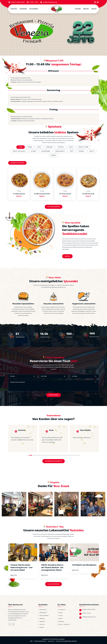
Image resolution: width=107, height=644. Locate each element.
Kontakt (94, 9)
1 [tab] (29, 455)
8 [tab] (44, 455)
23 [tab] (75, 455)
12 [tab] (52, 455)
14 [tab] (56, 455)
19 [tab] (67, 455)
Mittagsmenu (43, 613)
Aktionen (78, 9)
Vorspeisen (49, 147)
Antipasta (61, 147)
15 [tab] (58, 455)
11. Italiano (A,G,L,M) (19, 194)
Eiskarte (53, 155)
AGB (31, 641)
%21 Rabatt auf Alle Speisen (84, 565)
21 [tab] (71, 455)
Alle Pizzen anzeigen (54, 207)
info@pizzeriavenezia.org (50, 2)
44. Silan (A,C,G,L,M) (88, 194)
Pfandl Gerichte (60, 151)
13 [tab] (54, 455)
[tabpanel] (23, 438)
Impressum (51, 641)
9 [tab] (46, 455)
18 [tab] (65, 455)
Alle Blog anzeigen (53, 584)
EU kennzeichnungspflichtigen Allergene (67, 641)
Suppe (39, 147)
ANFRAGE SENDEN (53, 395)
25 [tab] (79, 455)
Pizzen (21, 147)
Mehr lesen (14, 575)
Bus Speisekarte (44, 616)
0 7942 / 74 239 (34, 2)
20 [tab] (69, 455)
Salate (71, 147)
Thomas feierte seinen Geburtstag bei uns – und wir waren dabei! (21, 567)
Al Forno (34, 151)
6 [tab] (40, 455)
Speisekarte (23, 9)
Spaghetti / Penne (83, 147)
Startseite (14, 9)
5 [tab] (38, 455)
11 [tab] (50, 455)
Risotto (92, 151)
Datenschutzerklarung (40, 641)
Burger (30, 147)
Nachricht (42, 621)
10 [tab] (48, 455)
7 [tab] (42, 455)
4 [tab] (36, 455)
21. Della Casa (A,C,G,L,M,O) (42, 194)
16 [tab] (60, 455)
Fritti (72, 151)
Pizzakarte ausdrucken (17, 163)
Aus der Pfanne (46, 151)
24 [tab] (77, 455)
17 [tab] (63, 455)
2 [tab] (31, 455)
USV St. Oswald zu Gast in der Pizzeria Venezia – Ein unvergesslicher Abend (52, 567)
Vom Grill (81, 151)
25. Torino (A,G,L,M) (65, 194)
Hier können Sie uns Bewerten (54, 461)
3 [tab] (33, 455)
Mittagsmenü (34, 9)
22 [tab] (73, 455)
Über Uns (86, 9)
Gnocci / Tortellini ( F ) (19, 151)
